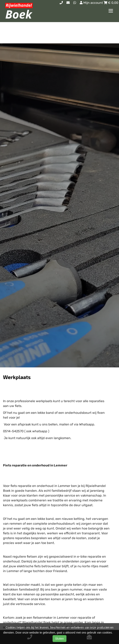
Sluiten (59, 639)
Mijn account (92, 3)
